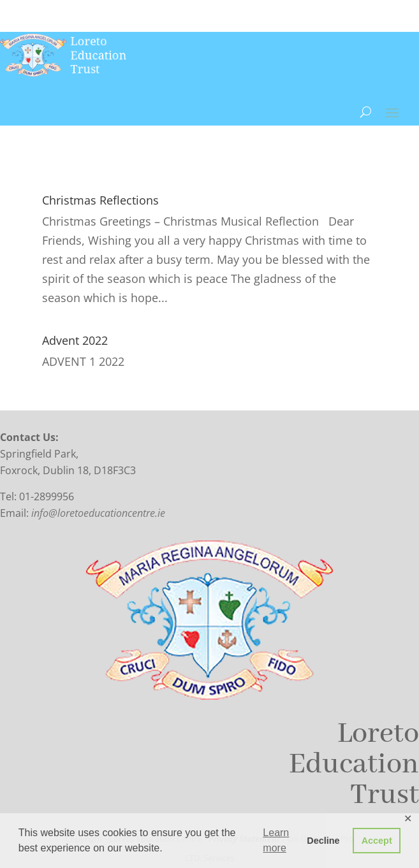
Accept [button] (377, 841)
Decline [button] (323, 841)
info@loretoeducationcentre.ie (98, 513)
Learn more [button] (276, 840)
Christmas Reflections (100, 200)
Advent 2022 (75, 340)
